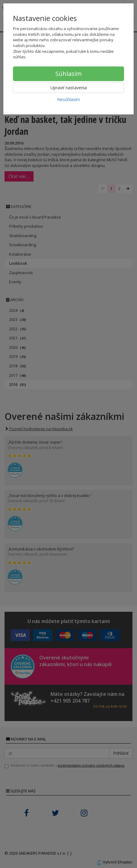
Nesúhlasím (69, 99)
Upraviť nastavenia (69, 88)
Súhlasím (68, 74)
